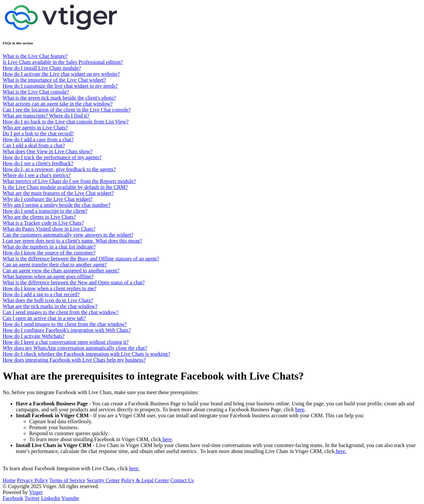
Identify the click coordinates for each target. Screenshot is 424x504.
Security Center (103, 480)
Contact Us (182, 480)
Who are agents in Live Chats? (35, 128)
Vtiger (36, 492)
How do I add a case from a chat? (38, 139)
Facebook (13, 498)
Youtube (70, 498)
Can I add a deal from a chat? (34, 145)
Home (9, 480)
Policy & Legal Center (145, 480)
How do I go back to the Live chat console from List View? (66, 122)
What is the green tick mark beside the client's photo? (59, 98)
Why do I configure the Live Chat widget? (48, 199)
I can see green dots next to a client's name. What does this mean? (72, 241)
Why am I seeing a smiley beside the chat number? (57, 205)
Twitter (32, 498)
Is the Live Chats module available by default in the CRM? (65, 187)
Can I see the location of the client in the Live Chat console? (67, 110)
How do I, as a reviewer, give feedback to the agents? (59, 169)
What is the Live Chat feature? (35, 56)
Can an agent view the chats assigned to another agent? (61, 271)
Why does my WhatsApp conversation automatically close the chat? (75, 348)
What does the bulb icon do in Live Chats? (48, 300)
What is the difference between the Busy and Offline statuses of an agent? (81, 259)
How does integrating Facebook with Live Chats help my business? (74, 360)
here (300, 410)
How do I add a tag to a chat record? (41, 294)
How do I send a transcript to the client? (45, 211)
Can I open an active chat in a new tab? (44, 318)
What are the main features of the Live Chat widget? (58, 193)
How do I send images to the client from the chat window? (65, 324)
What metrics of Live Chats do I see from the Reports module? (69, 181)
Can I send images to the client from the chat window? (60, 312)
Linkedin (51, 498)
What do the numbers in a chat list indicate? (49, 247)
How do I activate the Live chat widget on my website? (61, 74)
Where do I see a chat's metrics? (37, 175)
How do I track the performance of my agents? (52, 157)
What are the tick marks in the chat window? (50, 306)
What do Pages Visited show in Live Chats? (49, 229)
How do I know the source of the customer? (49, 253)
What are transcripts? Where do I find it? (46, 116)
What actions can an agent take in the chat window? (58, 104)
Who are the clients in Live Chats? (39, 217)
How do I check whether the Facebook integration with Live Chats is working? (86, 354)
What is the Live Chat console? (36, 92)
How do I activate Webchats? (34, 336)
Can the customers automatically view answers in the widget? (68, 235)
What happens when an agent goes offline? (48, 276)
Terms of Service (67, 480)
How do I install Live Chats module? (42, 68)
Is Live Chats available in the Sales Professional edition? (63, 62)
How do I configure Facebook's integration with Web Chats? (67, 330)
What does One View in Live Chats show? (48, 151)
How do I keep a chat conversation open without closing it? (66, 342)
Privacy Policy (32, 480)
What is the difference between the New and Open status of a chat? (74, 282)
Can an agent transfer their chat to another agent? (55, 265)
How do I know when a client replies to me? (50, 288)
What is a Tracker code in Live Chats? (43, 223)
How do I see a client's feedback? (38, 163)
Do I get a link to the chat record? (38, 134)
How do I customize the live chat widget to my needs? (60, 86)
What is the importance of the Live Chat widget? (54, 80)
